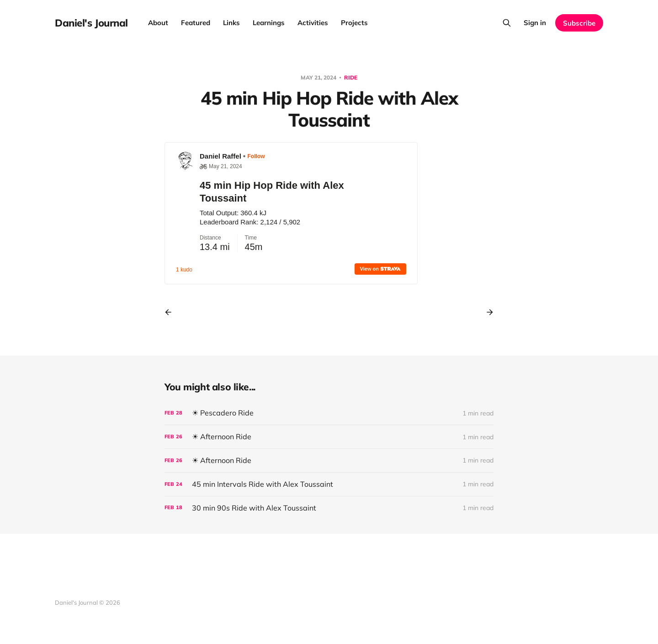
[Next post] (487, 312)
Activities (313, 23)
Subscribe (579, 23)
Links (231, 23)
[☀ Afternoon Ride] (329, 437)
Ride (351, 77)
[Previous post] (171, 312)
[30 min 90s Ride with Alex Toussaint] (329, 508)
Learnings (269, 23)
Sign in (535, 23)
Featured (196, 23)
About (158, 23)
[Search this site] (507, 23)
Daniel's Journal (91, 23)
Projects (354, 23)
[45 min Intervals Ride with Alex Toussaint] (329, 484)
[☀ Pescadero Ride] (329, 413)
